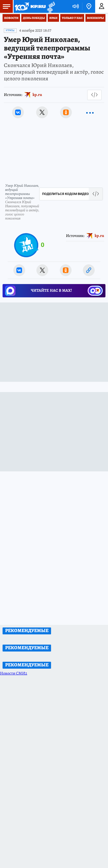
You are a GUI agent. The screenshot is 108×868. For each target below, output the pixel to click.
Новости (11, 18)
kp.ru (37, 95)
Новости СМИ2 (14, 673)
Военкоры (95, 18)
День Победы (34, 18)
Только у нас (72, 18)
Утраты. (10, 30)
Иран (53, 18)
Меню (5, 6)
